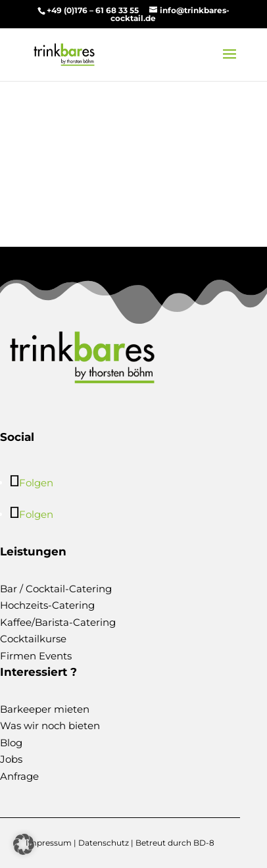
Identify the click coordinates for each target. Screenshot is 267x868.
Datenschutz (104, 843)
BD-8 (204, 843)
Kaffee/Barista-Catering (58, 622)
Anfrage (19, 776)
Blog (11, 743)
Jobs (11, 759)
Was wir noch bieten (50, 726)
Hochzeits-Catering (47, 605)
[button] (24, 844)
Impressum (49, 843)
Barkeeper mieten (45, 709)
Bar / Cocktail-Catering (56, 589)
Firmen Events (36, 656)
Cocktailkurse (33, 639)
